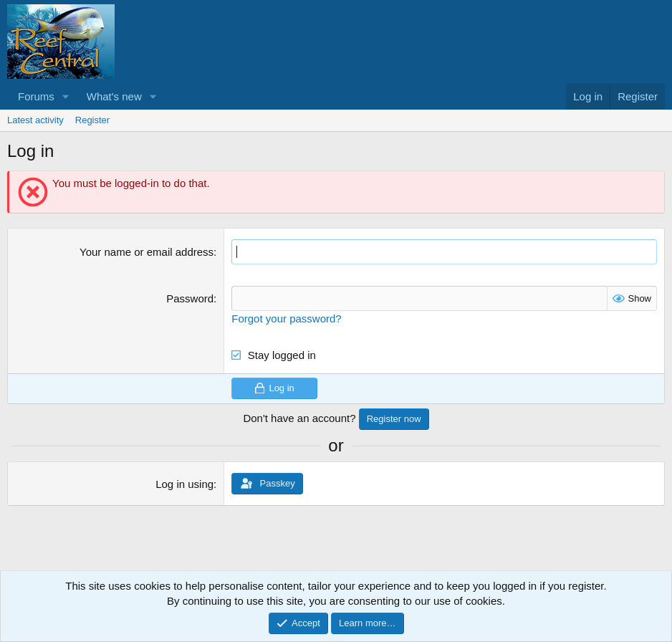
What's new (114, 96)
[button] (66, 96)
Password (190, 298)
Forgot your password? (286, 318)
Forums (36, 96)
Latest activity (35, 120)
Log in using (184, 484)
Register (92, 120)
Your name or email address (147, 252)
